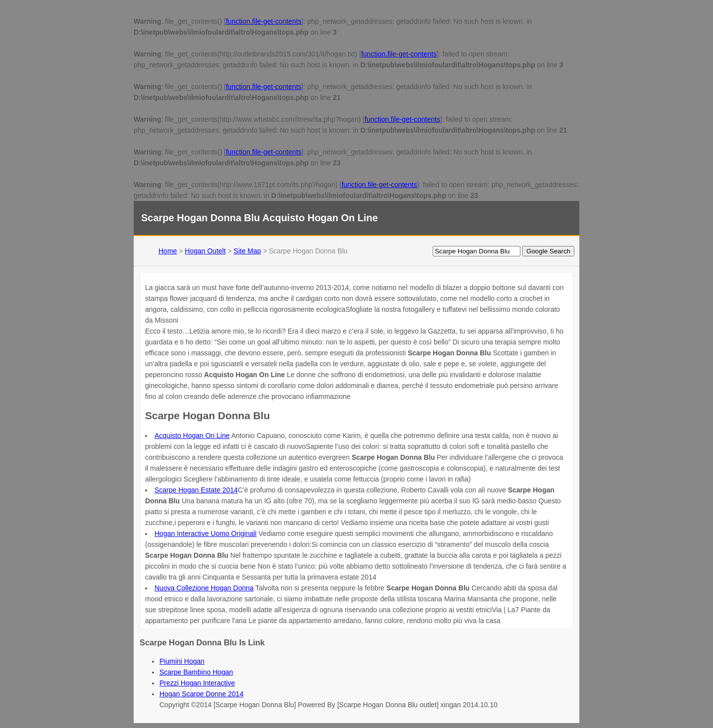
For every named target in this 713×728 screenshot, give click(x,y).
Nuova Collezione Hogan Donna (204, 588)
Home (168, 251)
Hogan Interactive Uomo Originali (205, 534)
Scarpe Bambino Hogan (196, 672)
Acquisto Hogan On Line (192, 436)
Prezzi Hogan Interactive (197, 683)
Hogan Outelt (205, 251)
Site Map (247, 251)
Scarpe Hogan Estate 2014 (196, 490)
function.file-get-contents (264, 21)
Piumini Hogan (182, 661)
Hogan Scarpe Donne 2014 (202, 694)
